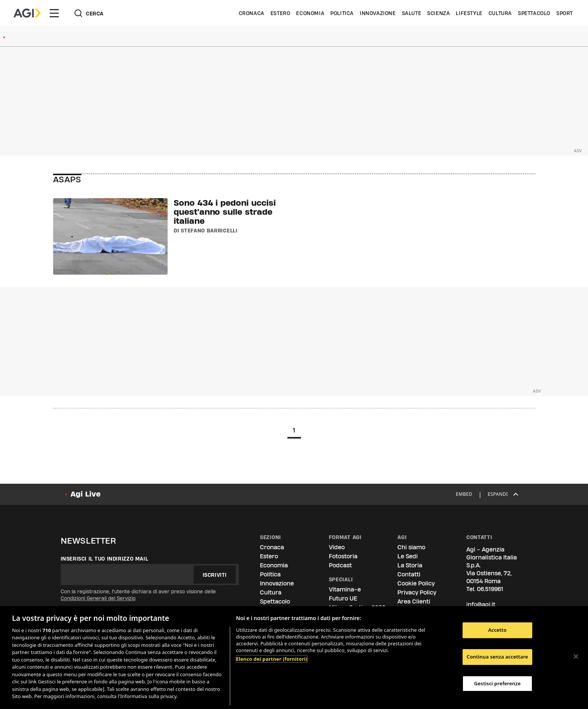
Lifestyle (469, 13)
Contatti (409, 574)
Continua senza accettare (497, 657)
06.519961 (490, 589)
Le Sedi (408, 556)
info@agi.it (481, 604)
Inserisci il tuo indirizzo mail (105, 559)
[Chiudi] (576, 657)
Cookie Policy (416, 583)
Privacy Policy (417, 592)
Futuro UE (343, 598)
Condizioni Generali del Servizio (98, 598)
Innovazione (378, 13)
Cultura (500, 13)
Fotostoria (343, 556)
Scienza (438, 13)
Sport (565, 13)
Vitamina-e (345, 589)
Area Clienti (414, 601)
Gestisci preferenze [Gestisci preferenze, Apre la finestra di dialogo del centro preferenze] (498, 683)
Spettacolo (534, 13)
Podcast (340, 565)
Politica (342, 13)
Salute (412, 13)
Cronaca (252, 13)
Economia (310, 13)
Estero (280, 13)
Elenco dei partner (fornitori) (272, 659)
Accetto (497, 630)
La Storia (410, 565)
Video (337, 547)
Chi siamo (411, 547)
